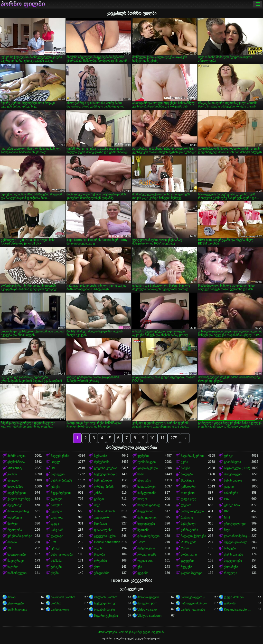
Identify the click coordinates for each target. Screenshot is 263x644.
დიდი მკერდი (148, 468)
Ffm (54, 542)
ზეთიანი (143, 530)
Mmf (227, 518)
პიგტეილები (233, 561)
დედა (55, 524)
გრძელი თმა (147, 555)
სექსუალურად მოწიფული (108, 474)
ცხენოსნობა (16, 462)
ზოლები (187, 474)
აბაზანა (56, 561)
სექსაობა (101, 456)
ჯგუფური (187, 561)
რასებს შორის (104, 511)
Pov (227, 499)
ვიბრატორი (189, 530)
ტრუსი (55, 487)
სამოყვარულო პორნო (195, 597)
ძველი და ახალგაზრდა (238, 542)
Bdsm (141, 542)
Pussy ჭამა (189, 542)
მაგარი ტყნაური (106, 616)
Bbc (227, 511)
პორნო (56, 603)
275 (174, 438)
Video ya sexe (147, 610)
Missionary (15, 468)
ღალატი (57, 536)
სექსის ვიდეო (17, 610)
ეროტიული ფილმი (238, 524)
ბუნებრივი (15, 505)
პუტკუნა (186, 567)
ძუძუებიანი (102, 462)
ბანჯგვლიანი (147, 493)
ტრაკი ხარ (232, 505)
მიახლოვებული (192, 511)
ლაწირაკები (147, 462)
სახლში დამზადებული (151, 505)
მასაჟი (12, 542)
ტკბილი (57, 499)
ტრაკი (229, 456)
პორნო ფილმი (23, 4)
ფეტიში (143, 573)
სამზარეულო (17, 573)
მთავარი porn (147, 603)
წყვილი (56, 511)
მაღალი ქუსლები (193, 536)
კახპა (98, 493)
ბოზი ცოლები (147, 518)
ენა (140, 567)
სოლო (142, 499)
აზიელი (13, 480)
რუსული (187, 518)
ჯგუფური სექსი (105, 536)
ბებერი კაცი (146, 548)
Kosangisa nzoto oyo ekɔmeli (238, 610)
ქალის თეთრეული (21, 499)
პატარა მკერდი (192, 456)
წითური (57, 505)
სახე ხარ (57, 530)
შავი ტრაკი (16, 561)
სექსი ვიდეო (60, 610)
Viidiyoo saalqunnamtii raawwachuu (151, 616)
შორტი (12, 524)
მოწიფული (189, 555)
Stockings (187, 480)
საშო (141, 474)
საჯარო (13, 567)
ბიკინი (99, 548)
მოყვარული (233, 474)
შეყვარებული (61, 493)
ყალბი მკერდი (192, 573)
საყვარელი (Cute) (237, 468)
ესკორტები (16, 603)
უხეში (55, 573)
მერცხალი (189, 524)
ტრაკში (56, 567)
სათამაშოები (147, 487)
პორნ (11, 597)
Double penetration (107, 542)
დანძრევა (15, 518)
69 (9, 548)
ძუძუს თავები (233, 555)
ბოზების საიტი (104, 610)
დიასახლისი (103, 530)
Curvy (185, 548)
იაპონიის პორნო (63, 597)
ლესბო (186, 505)
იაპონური (231, 493)
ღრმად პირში (104, 487)
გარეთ (99, 499)
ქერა (184, 462)
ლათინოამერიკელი (238, 536)
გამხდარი (188, 487)
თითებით (188, 493)
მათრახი (100, 524)
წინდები (230, 548)
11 (163, 438)
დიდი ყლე (189, 499)
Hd (53, 468)
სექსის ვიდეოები (193, 610)
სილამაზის (15, 487)
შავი (97, 505)
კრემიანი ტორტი (20, 536)
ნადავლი (58, 474)
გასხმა (12, 474)
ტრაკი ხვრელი (148, 536)
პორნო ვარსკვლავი (21, 511)
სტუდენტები (146, 524)
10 (152, 438)
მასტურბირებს (61, 480)
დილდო (57, 518)
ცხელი (229, 487)
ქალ (97, 567)
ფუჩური (143, 456)
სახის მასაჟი (233, 480)
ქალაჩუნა (231, 567)
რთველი (231, 573)
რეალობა (15, 530)
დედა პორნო (234, 597)
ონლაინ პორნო (105, 597)
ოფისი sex (145, 561)
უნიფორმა (102, 573)
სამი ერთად (103, 480)
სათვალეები (17, 555)
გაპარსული (232, 462)
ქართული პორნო (194, 603)
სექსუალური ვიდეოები (108, 603)
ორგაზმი (100, 561)
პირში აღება (16, 456)
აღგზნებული (17, 493)
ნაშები (185, 468)
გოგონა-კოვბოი (106, 468)
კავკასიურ (101, 518)
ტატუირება (145, 511)
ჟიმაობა (230, 603)
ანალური (144, 480)
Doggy (55, 462)
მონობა (99, 555)
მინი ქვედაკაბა (62, 555)
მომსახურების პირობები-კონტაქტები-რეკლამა (131, 632)
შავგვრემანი (60, 456)
